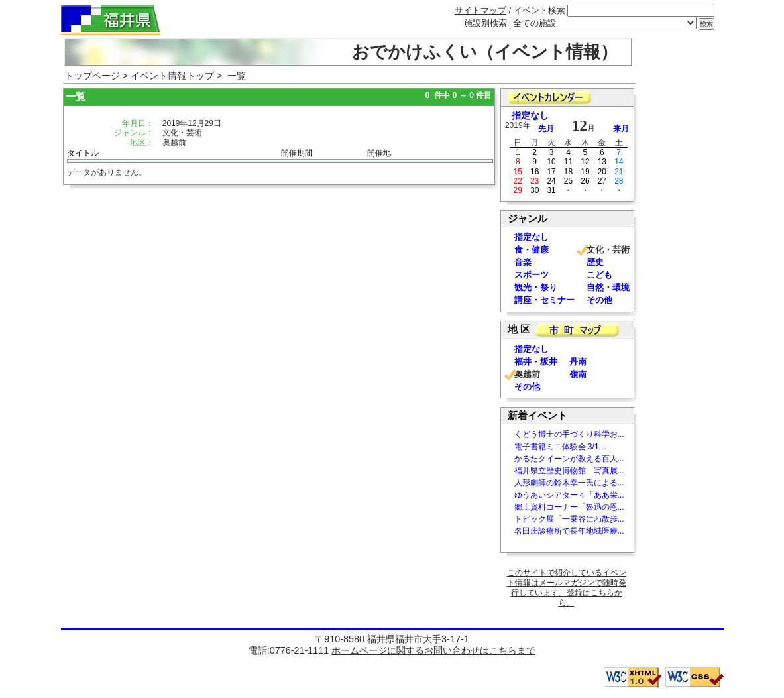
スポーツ (532, 275)
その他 (599, 300)
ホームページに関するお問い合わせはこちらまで (433, 650)
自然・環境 (608, 287)
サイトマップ (480, 10)
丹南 (578, 362)
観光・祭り (536, 287)
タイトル (83, 153)
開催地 (379, 153)
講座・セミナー (544, 300)
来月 (621, 129)
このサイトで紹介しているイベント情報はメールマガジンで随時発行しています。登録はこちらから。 (567, 588)
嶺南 (578, 374)
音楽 (523, 262)
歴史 (595, 262)
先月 (546, 129)
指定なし (530, 116)
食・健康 (532, 250)
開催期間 (297, 153)
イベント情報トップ (172, 76)
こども (599, 275)
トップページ (93, 76)
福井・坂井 (536, 362)
